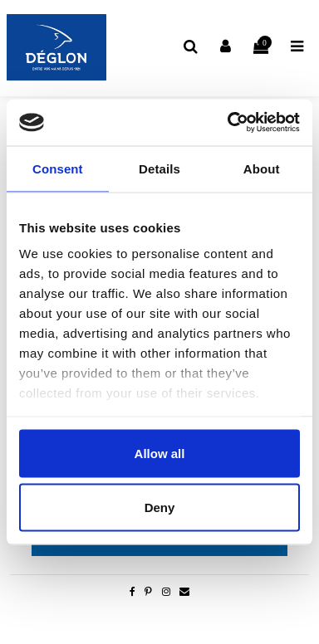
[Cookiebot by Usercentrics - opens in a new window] (228, 123)
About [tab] (262, 168)
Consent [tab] (58, 168)
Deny (160, 507)
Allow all (160, 453)
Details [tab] (159, 168)
